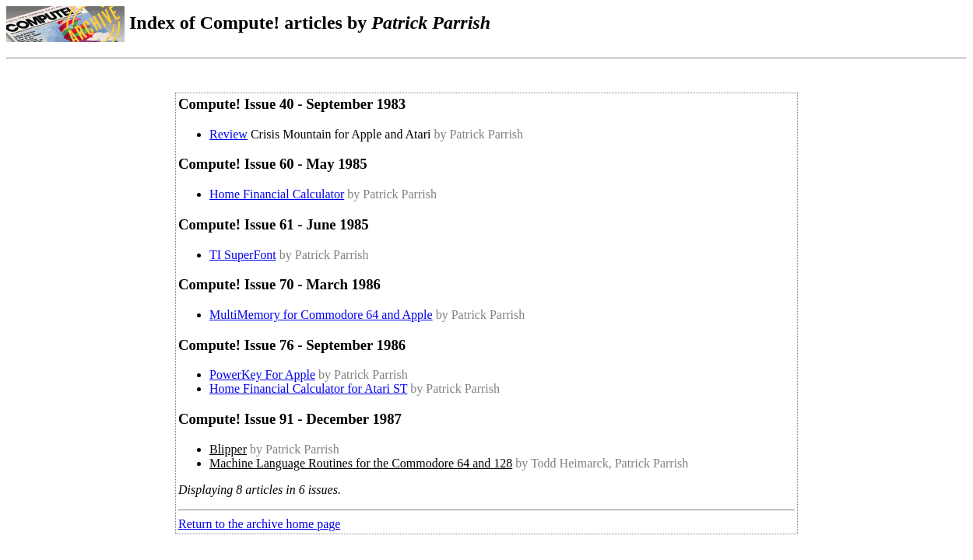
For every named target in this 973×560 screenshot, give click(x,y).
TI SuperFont (243, 255)
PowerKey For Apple (262, 374)
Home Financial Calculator (277, 194)
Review (228, 134)
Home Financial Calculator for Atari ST (308, 388)
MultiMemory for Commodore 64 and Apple (321, 315)
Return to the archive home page (259, 524)
